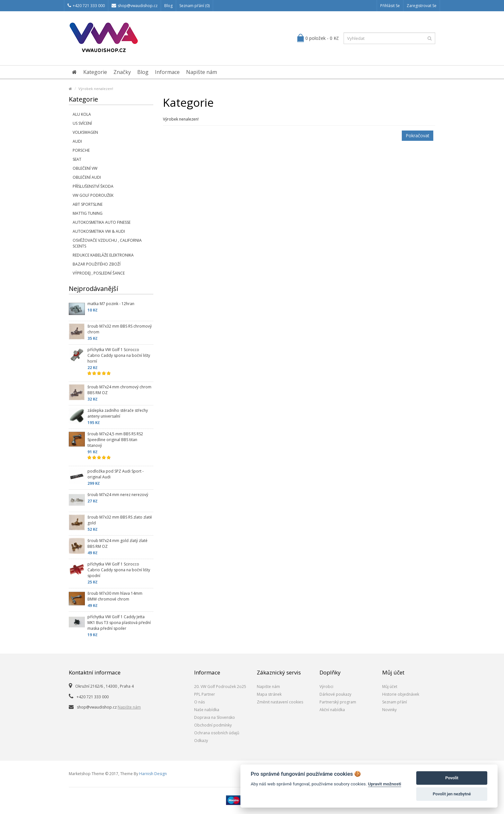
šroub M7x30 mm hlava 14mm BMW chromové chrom (115, 596)
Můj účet (390, 687)
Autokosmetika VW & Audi (99, 231)
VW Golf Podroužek (93, 195)
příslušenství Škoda (93, 186)
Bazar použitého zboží (97, 264)
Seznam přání (395, 702)
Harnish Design (153, 774)
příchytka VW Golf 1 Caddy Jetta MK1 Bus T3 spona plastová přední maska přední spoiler (119, 623)
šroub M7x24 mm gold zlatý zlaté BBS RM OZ (117, 543)
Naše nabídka (207, 710)
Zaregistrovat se (422, 6)
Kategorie (95, 72)
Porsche (81, 150)
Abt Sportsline (88, 204)
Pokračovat (418, 136)
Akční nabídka (332, 710)
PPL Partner (205, 694)
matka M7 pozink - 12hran (111, 304)
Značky (122, 72)
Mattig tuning (88, 213)
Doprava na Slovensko (215, 717)
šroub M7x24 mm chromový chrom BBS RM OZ (119, 390)
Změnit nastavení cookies (280, 702)
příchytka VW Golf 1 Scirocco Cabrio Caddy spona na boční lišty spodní (119, 570)
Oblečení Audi (87, 177)
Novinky (389, 710)
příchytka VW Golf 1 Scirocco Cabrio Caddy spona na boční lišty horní (119, 355)
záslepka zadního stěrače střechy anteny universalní (118, 413)
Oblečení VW (85, 168)
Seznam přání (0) (194, 6)
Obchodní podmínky (213, 725)
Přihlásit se (390, 6)
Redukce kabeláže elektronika (103, 255)
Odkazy (201, 741)
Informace (167, 72)
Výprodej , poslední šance (99, 273)
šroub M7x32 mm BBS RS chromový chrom (120, 329)
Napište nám (202, 72)
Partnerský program (338, 702)
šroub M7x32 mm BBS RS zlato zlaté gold (120, 520)
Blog (168, 6)
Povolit (452, 778)
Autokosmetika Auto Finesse (102, 222)
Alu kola (82, 114)
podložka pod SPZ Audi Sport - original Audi (116, 474)
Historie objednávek (401, 694)
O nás (199, 702)
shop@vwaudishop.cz (135, 6)
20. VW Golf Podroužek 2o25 (220, 687)
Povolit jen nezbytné (452, 794)
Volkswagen (85, 132)
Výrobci (326, 687)
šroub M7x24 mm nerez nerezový (118, 495)
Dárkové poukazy (335, 694)
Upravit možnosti (385, 784)
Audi (77, 141)
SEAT (77, 159)
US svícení (82, 123)
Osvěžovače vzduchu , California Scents (107, 243)
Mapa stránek (269, 694)
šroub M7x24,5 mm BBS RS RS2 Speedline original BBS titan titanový (115, 440)
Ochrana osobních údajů (217, 733)
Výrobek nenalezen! (96, 89)
